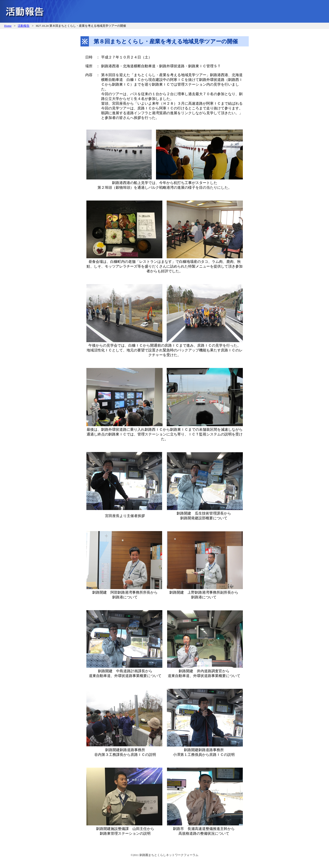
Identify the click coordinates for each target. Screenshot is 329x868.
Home (8, 26)
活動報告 (24, 26)
